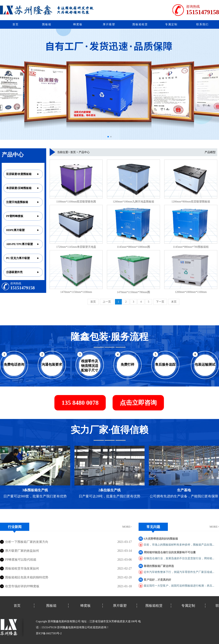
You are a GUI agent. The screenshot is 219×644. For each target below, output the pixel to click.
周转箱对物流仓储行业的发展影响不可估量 (170, 552)
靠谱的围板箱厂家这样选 (159, 566)
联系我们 (202, 24)
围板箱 (47, 24)
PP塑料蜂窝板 (15, 216)
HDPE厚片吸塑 (15, 230)
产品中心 (84, 152)
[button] (108, 137)
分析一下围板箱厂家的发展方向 (27, 542)
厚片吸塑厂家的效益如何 (22, 551)
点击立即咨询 (138, 403)
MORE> (127, 527)
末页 (174, 302)
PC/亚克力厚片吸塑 (18, 258)
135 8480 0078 (80, 403)
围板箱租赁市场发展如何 (22, 568)
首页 (16, 24)
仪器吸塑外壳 (14, 272)
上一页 (107, 302)
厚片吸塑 (109, 24)
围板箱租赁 (140, 24)
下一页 (160, 302)
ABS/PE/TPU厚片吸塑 (20, 244)
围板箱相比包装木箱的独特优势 (27, 577)
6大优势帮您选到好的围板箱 (161, 539)
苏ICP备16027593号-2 (49, 633)
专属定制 (171, 24)
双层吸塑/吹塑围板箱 (19, 174)
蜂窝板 (78, 24)
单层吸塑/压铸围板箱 (19, 188)
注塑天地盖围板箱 (17, 202)
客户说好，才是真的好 (157, 580)
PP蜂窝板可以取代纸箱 (21, 560)
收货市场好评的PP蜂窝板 (22, 586)
